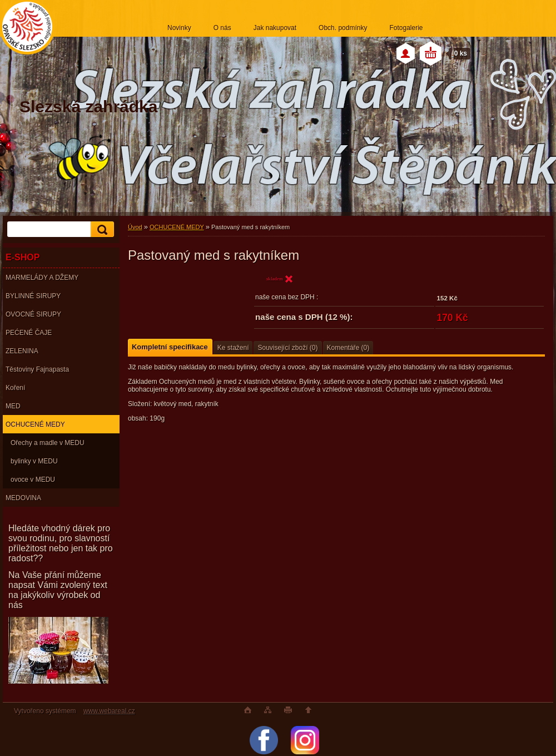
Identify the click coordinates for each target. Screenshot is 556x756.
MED (13, 406)
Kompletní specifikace (170, 347)
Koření (15, 388)
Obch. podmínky (343, 28)
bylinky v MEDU (34, 461)
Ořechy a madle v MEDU (48, 443)
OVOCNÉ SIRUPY (33, 314)
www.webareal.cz (109, 711)
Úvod (135, 227)
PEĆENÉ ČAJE (29, 333)
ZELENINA (22, 351)
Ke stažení (233, 348)
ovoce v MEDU (33, 480)
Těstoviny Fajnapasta (37, 369)
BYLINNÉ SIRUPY (33, 296)
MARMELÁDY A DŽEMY (42, 278)
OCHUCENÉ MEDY (35, 424)
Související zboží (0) (287, 348)
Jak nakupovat (275, 28)
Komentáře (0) (348, 348)
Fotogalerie (406, 28)
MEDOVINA (23, 498)
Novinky (179, 28)
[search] (101, 229)
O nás (222, 28)
